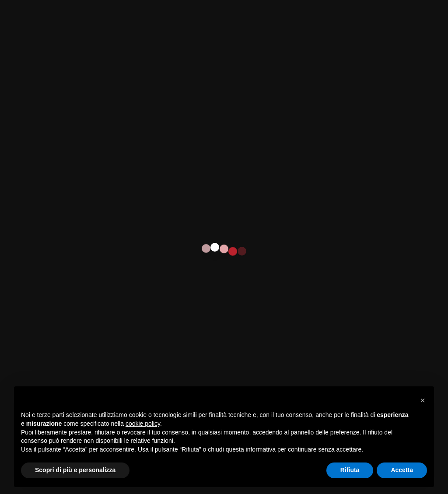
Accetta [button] (402, 470)
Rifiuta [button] (350, 470)
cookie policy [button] (143, 424)
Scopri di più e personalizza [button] (75, 470)
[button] (423, 400)
